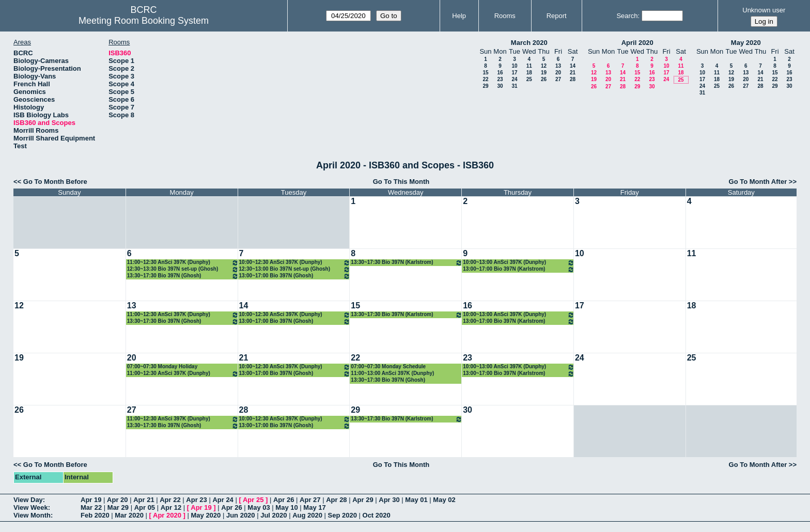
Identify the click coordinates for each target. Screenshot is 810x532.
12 (544, 66)
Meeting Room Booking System (144, 21)
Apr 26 (284, 500)
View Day (28, 500)
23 (500, 79)
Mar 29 (118, 507)
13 (558, 66)
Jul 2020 (274, 515)
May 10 (286, 507)
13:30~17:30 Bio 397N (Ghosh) (183, 276)
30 (500, 86)
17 (514, 73)
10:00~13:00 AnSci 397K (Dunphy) (519, 263)
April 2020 (637, 43)
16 (500, 73)
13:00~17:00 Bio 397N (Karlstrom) (519, 269)
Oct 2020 (377, 515)
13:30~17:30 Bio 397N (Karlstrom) (407, 263)
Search (627, 16)
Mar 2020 (129, 515)
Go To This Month (401, 182)
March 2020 (529, 43)
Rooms (505, 16)
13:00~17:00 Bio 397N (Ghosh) (295, 276)
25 (529, 79)
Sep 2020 (342, 515)
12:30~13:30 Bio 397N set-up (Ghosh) (183, 269)
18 (529, 73)
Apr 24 (223, 500)
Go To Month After (758, 182)
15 (485, 73)
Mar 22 (91, 507)
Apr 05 (145, 507)
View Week (31, 507)
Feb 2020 (95, 515)
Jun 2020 (241, 515)
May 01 (416, 500)
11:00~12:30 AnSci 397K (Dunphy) (183, 263)
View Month (32, 515)
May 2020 (746, 43)
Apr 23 (196, 500)
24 (514, 79)
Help (459, 16)
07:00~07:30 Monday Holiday (162, 366)
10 (514, 66)
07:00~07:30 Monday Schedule (388, 366)
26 (544, 79)
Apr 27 (310, 500)
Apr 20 (117, 500)
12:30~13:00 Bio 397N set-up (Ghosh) (295, 269)
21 (573, 73)
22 (485, 79)
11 (529, 66)
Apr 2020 (167, 515)
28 (573, 79)
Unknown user (764, 10)
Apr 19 (91, 500)
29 (485, 86)
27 (558, 79)
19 (544, 73)
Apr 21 (144, 500)
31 (514, 86)
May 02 (444, 500)
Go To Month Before (55, 182)
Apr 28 (336, 500)
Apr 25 (253, 500)
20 (558, 73)
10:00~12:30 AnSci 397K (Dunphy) (295, 263)
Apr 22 (170, 500)
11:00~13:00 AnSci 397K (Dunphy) (392, 373)
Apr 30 (389, 500)
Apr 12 (171, 507)
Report (557, 16)
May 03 (259, 507)
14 (573, 66)
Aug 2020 (307, 515)
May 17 (314, 507)
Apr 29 (363, 500)
